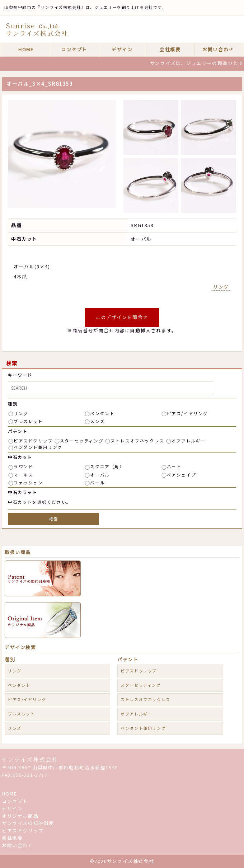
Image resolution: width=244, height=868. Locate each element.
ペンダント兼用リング (38, 447)
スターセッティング (82, 441)
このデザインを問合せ (122, 317)
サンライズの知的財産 (28, 823)
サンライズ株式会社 (30, 759)
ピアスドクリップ (33, 441)
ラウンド (23, 466)
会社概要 (170, 49)
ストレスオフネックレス (137, 441)
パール (97, 483)
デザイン (122, 49)
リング (221, 287)
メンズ (97, 421)
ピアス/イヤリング (187, 413)
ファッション (28, 483)
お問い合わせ (218, 49)
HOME (26, 49)
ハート (174, 466)
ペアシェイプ (182, 475)
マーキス (23, 475)
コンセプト (74, 49)
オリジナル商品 (20, 816)
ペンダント (102, 413)
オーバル (100, 475)
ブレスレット (28, 421)
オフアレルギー (189, 441)
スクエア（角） (107, 466)
